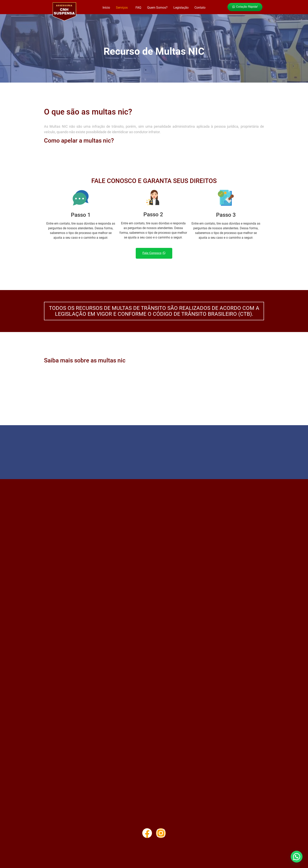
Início (106, 8)
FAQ (138, 8)
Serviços (122, 8)
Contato (200, 8)
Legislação (181, 8)
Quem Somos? (157, 8)
